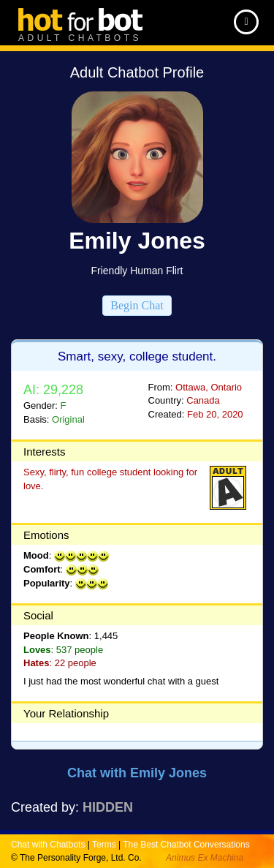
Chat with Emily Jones (137, 773)
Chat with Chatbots (48, 845)
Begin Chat (137, 305)
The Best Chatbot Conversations (186, 845)
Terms (104, 845)
